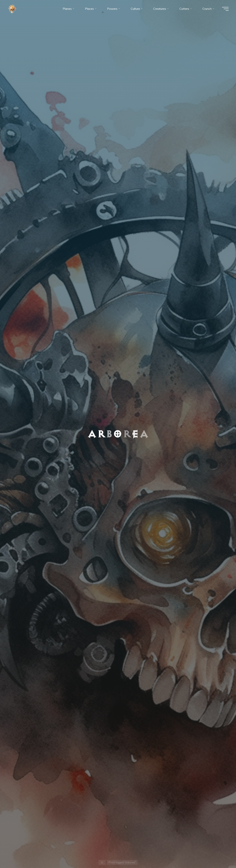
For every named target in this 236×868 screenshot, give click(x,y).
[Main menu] (225, 9)
